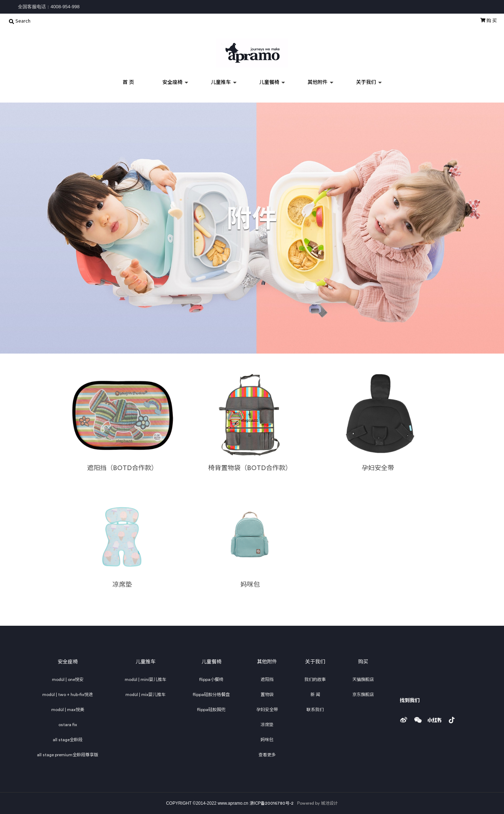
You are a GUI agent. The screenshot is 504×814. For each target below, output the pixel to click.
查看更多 (267, 755)
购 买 (489, 20)
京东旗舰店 (363, 695)
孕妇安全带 (267, 710)
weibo (406, 718)
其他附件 (318, 82)
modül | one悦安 (68, 680)
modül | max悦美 (68, 710)
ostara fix (68, 725)
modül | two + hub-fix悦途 (68, 695)
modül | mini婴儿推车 (146, 680)
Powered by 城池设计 (318, 803)
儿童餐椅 (269, 82)
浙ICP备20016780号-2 (272, 803)
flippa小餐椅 (211, 680)
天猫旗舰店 (363, 680)
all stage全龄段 (68, 740)
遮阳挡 (267, 680)
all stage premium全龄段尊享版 (68, 755)
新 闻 (315, 695)
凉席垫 (267, 725)
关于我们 (366, 82)
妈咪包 (267, 740)
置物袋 (267, 695)
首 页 (128, 82)
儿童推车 (221, 82)
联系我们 (315, 710)
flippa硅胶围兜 (211, 710)
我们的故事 (315, 680)
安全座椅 (172, 82)
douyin (456, 718)
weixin (420, 718)
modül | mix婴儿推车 (146, 695)
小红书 (437, 718)
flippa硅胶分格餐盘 (211, 695)
